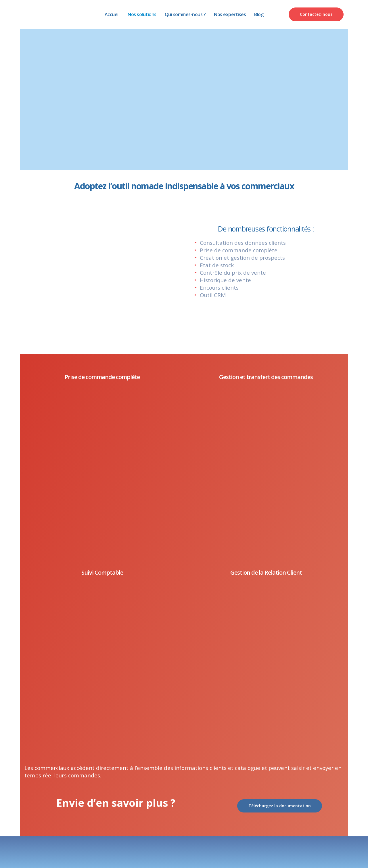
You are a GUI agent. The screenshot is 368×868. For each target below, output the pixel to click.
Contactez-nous (316, 14)
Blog (259, 14)
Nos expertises (230, 14)
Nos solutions (142, 14)
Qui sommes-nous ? (185, 14)
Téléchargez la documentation (280, 806)
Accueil (112, 14)
